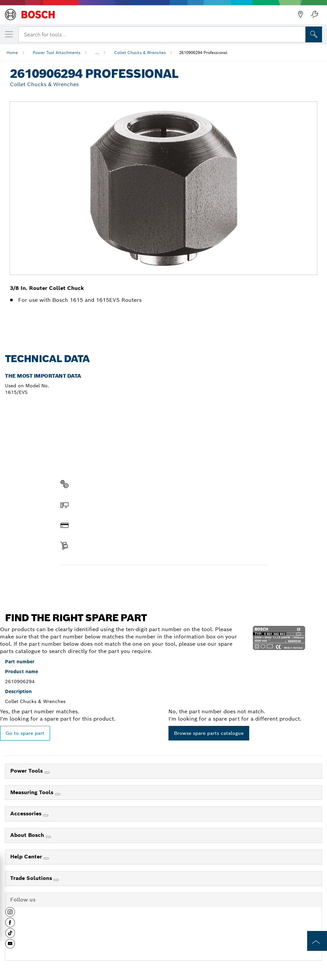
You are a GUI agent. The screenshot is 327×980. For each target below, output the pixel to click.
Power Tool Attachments (57, 53)
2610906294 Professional (203, 53)
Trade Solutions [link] (32, 878)
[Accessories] (46, 815)
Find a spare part (85, 579)
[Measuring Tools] (58, 794)
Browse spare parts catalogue (209, 733)
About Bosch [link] (28, 835)
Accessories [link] (27, 814)
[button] (10, 914)
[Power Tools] (47, 773)
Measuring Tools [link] (33, 792)
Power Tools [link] (27, 771)
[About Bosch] (48, 837)
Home (12, 53)
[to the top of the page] (317, 941)
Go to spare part (25, 733)
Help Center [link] (27, 857)
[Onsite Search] (314, 34)
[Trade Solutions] (56, 880)
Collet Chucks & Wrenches (140, 53)
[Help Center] (46, 858)
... (97, 53)
